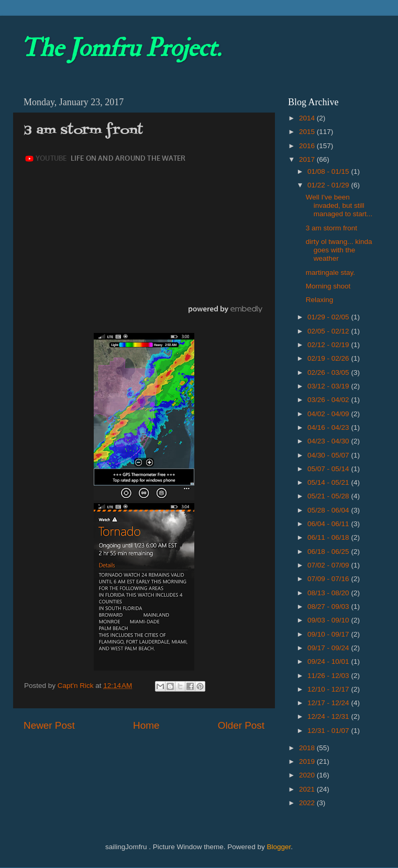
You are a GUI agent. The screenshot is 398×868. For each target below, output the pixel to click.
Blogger (279, 847)
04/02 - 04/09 (329, 414)
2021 (308, 789)
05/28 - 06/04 (329, 510)
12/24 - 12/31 (329, 716)
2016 (308, 146)
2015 (308, 132)
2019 (308, 761)
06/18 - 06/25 (329, 552)
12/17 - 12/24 (329, 703)
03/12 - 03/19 (329, 386)
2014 (308, 118)
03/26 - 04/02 (329, 400)
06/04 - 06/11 (329, 524)
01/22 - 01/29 (329, 185)
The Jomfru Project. (121, 48)
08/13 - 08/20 (329, 593)
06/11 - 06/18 (329, 537)
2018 (308, 748)
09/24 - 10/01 (329, 661)
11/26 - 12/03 (329, 676)
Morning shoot (328, 286)
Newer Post (49, 725)
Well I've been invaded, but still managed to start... (339, 205)
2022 (308, 803)
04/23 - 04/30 (329, 441)
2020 (308, 775)
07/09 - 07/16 (329, 579)
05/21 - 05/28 (329, 496)
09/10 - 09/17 (329, 634)
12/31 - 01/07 (329, 731)
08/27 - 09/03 (329, 607)
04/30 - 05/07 (329, 455)
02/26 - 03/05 (329, 372)
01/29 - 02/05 (329, 317)
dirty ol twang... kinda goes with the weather (339, 250)
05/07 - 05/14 (329, 469)
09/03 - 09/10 (329, 620)
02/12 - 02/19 (329, 345)
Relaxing (320, 300)
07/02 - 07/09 (329, 565)
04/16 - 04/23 (329, 427)
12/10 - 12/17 (329, 689)
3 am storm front (331, 228)
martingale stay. (330, 272)
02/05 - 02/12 (329, 331)
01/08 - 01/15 (329, 171)
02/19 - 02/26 (329, 358)
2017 (308, 159)
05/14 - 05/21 (329, 482)
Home (146, 725)
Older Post (241, 725)
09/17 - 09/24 (329, 648)
